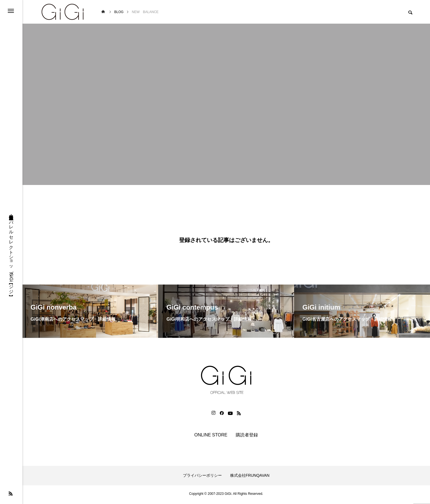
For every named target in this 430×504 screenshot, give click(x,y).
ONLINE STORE (211, 437)
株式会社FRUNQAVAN (250, 478)
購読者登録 (247, 437)
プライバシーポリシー (202, 478)
